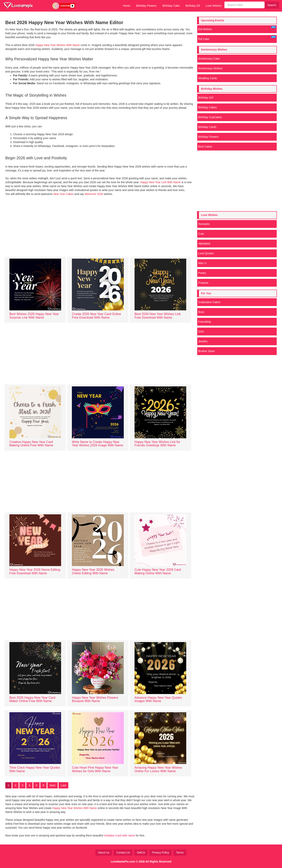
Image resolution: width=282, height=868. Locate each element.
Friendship (205, 322)
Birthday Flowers (146, 6)
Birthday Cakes (207, 107)
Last (63, 785)
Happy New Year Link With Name (161, 182)
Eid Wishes (237, 28)
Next (53, 785)
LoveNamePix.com (123, 862)
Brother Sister (207, 351)
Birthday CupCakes (210, 117)
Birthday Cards (207, 127)
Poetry (202, 273)
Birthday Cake (171, 6)
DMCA (141, 853)
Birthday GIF (206, 98)
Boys (201, 312)
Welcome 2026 (94, 194)
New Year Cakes (63, 194)
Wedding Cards (208, 78)
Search (272, 5)
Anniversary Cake (209, 59)
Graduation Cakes (209, 302)
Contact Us (123, 853)
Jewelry (203, 341)
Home (127, 6)
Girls (201, 332)
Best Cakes (205, 147)
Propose (203, 283)
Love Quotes (206, 253)
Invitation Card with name (120, 835)
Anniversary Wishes (210, 68)
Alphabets (204, 244)
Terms (180, 853)
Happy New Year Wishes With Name (57, 45)
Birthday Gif (193, 6)
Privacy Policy (160, 853)
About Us (104, 853)
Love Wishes (213, 6)
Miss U (202, 263)
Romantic (204, 224)
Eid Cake (237, 38)
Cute (201, 234)
